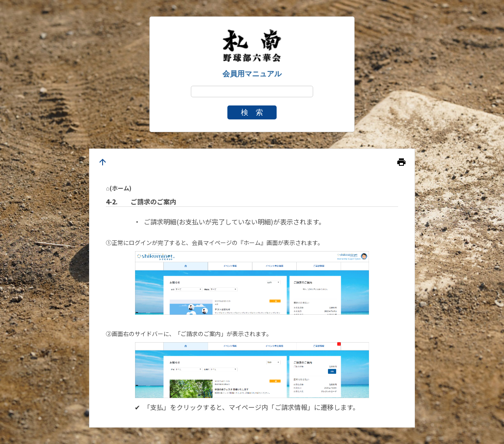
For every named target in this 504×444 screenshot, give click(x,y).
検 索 (252, 112)
